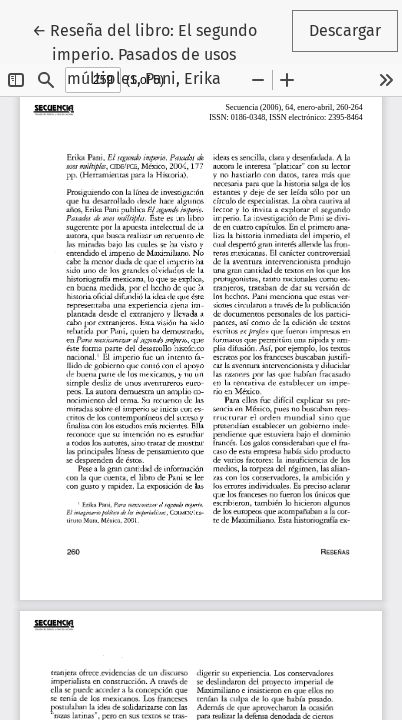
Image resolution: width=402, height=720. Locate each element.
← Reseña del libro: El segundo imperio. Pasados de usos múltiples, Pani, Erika (158, 53)
